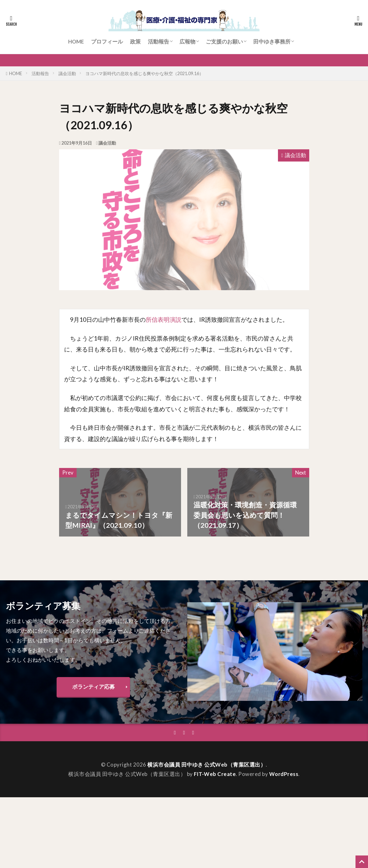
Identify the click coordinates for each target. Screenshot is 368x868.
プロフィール (107, 41)
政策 (135, 41)
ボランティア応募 (93, 687)
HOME (76, 41)
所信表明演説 (164, 319)
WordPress (284, 774)
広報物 (187, 41)
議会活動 (67, 73)
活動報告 (159, 41)
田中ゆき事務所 (272, 41)
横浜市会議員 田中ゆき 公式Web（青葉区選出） (207, 765)
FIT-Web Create (215, 774)
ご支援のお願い (224, 41)
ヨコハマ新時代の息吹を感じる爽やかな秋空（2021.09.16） (144, 73)
